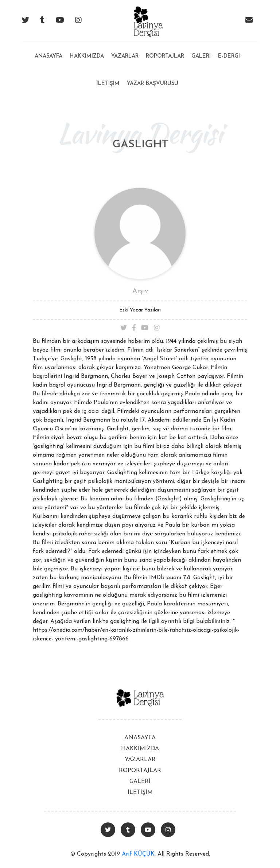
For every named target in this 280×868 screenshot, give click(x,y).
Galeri (201, 56)
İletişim (108, 84)
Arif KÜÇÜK (138, 854)
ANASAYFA (140, 738)
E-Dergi (229, 56)
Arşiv (140, 291)
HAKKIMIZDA (140, 749)
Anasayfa (48, 51)
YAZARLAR (140, 760)
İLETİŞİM (140, 793)
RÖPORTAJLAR (140, 771)
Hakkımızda (87, 56)
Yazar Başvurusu (153, 84)
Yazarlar (125, 56)
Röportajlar (165, 56)
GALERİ (140, 782)
